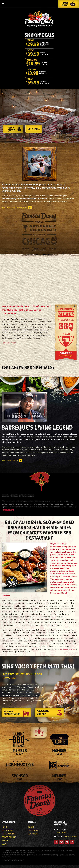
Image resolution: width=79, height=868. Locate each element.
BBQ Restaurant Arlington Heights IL (14, 855)
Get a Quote (14, 129)
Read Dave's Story (12, 460)
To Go (31, 827)
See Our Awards (9, 343)
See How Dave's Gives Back (17, 208)
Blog (4, 844)
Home (5, 827)
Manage (21, 860)
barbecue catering (68, 649)
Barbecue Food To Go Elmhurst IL (40, 855)
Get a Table (34, 129)
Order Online (9, 837)
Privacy (6, 841)
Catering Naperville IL (60, 855)
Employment (8, 834)
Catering (33, 830)
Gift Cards (7, 830)
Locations (33, 834)
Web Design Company (9, 860)
